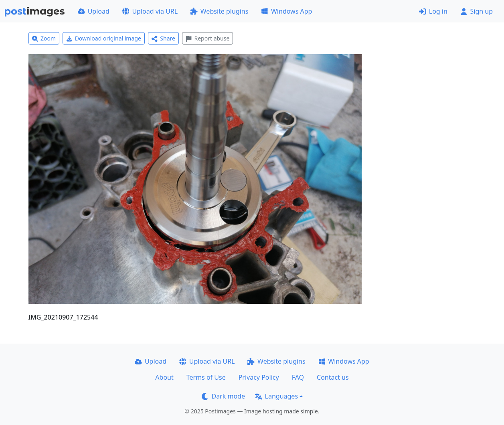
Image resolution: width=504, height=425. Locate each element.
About (164, 377)
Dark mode (223, 396)
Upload (94, 11)
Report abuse (207, 38)
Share (163, 38)
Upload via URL (150, 11)
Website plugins (219, 11)
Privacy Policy (259, 377)
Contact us (333, 377)
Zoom (44, 38)
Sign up (477, 11)
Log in (433, 11)
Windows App (286, 11)
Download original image (104, 38)
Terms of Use (206, 377)
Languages (276, 396)
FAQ (298, 377)
